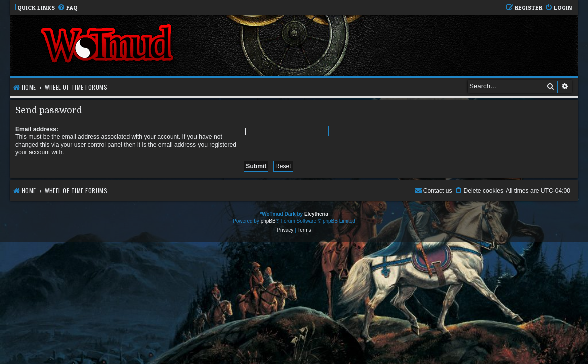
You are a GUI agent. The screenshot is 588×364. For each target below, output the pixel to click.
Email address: (37, 129)
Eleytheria (316, 214)
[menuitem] (67, 8)
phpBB (268, 221)
